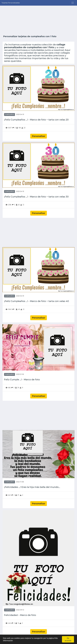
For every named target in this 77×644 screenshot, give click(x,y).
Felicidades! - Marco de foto (20, 615)
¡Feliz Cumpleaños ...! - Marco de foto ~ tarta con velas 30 (36, 197)
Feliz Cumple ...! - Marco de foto (22, 380)
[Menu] (73, 3)
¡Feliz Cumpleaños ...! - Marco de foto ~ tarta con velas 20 (36, 120)
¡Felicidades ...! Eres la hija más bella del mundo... (32, 487)
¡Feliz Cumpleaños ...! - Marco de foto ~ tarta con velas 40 (36, 301)
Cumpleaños (10, 114)
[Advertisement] (38, 20)
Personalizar (39, 136)
